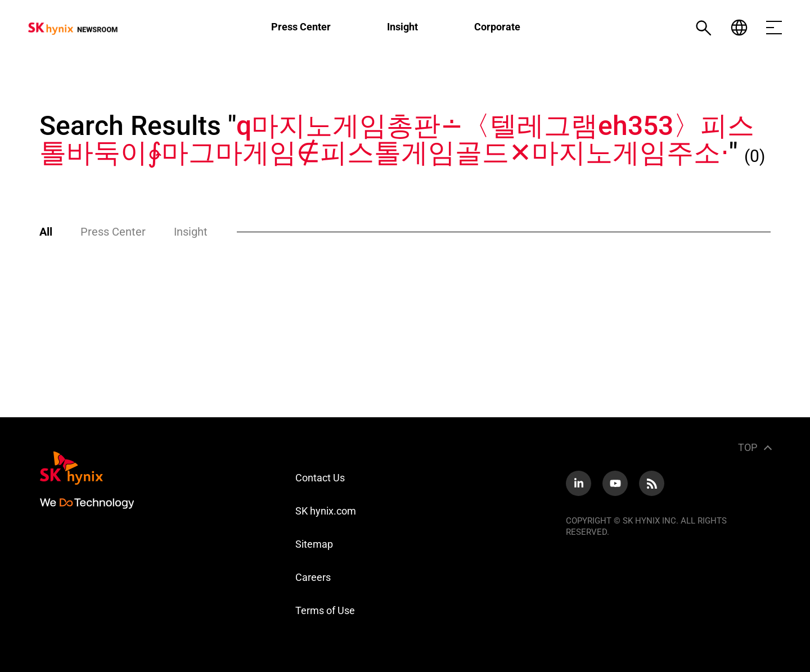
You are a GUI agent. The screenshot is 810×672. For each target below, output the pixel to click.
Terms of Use (325, 610)
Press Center (301, 27)
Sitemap (314, 544)
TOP (748, 447)
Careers (313, 577)
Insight (402, 27)
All (46, 232)
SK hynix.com (326, 511)
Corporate (497, 27)
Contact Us (320, 478)
